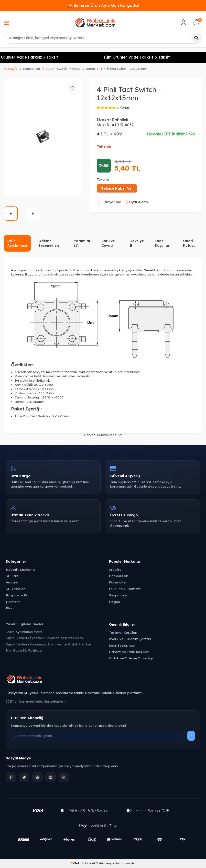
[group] (43, 137)
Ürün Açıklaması (17, 243)
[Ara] (196, 38)
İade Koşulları (163, 243)
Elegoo (115, 602)
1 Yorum (124, 108)
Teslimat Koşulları (123, 632)
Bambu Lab (119, 576)
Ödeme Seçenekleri (49, 243)
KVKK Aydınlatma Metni (24, 632)
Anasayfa (11, 69)
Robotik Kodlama (20, 569)
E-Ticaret (88, 863)
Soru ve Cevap (108, 243)
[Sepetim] (196, 22)
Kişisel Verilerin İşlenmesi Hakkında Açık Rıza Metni (45, 638)
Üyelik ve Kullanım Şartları (130, 639)
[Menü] (7, 23)
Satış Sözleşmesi (122, 645)
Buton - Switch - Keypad (63, 69)
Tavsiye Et (137, 243)
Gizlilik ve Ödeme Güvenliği (131, 658)
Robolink (120, 120)
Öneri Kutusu (189, 243)
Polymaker (118, 582)
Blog (10, 608)
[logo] (95, 22)
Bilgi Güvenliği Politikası (24, 650)
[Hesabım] (184, 22)
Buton (91, 69)
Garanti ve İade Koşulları (129, 652)
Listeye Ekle (109, 202)
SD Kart (12, 576)
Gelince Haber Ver (117, 188)
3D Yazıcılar (15, 589)
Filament (13, 602)
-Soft (76, 863)
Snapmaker (118, 595)
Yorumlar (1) (82, 243)
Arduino (12, 582)
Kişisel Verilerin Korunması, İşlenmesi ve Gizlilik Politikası (49, 644)
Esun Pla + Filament (125, 589)
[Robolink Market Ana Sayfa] (103, 680)
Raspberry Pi (16, 595)
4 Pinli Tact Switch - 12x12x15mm (124, 69)
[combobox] (103, 38)
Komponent (32, 69)
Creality (115, 569)
